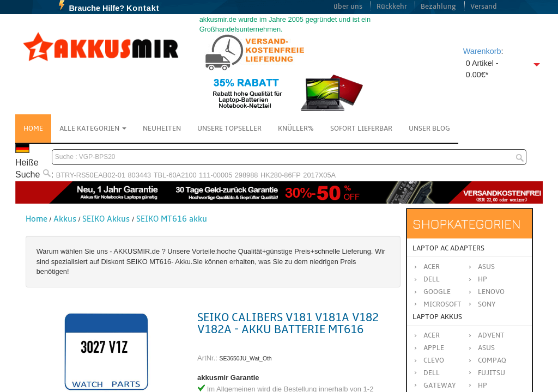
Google (437, 292)
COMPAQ (492, 360)
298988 (247, 175)
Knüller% (296, 128)
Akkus (65, 219)
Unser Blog (429, 128)
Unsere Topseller (229, 128)
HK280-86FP (281, 175)
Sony (487, 304)
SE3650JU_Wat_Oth (246, 359)
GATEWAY (440, 385)
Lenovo (491, 292)
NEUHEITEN (162, 128)
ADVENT (491, 335)
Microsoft (442, 304)
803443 (140, 175)
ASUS (486, 348)
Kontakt (143, 8)
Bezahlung (438, 7)
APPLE (434, 348)
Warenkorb (482, 51)
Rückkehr (392, 7)
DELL (432, 373)
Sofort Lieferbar (361, 128)
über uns (348, 7)
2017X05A (319, 175)
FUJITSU (492, 373)
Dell (432, 279)
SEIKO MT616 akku (172, 219)
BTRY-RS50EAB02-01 (91, 175)
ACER (432, 335)
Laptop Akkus (437, 317)
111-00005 (216, 175)
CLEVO (434, 360)
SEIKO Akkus (106, 219)
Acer (432, 267)
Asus (486, 267)
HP (483, 279)
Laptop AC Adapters (448, 248)
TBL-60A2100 (175, 175)
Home (33, 128)
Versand (484, 7)
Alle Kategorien (93, 128)
